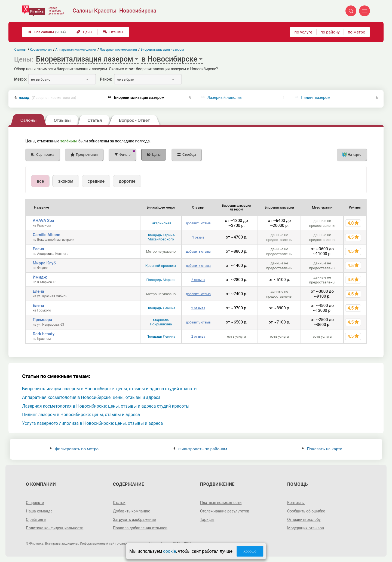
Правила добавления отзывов (140, 528)
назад (48, 98)
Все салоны (47, 32)
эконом (66, 181)
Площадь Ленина (161, 308)
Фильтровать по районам (200, 449)
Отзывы (113, 32)
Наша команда (39, 511)
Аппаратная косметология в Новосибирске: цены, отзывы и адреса (91, 397)
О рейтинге (36, 520)
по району (330, 32)
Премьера (42, 320)
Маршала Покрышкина (161, 322)
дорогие (127, 181)
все (40, 181)
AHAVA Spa (43, 221)
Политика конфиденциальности (55, 528)
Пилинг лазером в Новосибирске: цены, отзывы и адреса (81, 415)
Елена (38, 249)
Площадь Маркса (161, 280)
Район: (106, 79)
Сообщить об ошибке (306, 511)
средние (96, 181)
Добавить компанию (132, 511)
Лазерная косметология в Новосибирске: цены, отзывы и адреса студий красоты (106, 406)
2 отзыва (198, 280)
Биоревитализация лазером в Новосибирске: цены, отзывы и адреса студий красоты (110, 389)
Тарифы (207, 520)
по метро (357, 32)
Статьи (119, 503)
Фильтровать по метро (74, 449)
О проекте (35, 503)
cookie (169, 551)
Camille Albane (46, 235)
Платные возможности (221, 503)
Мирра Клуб (44, 263)
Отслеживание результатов (225, 511)
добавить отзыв (198, 223)
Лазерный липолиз (225, 97)
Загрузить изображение (134, 520)
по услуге (304, 32)
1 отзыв (198, 237)
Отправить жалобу (304, 520)
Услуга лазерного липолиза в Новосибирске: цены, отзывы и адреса (92, 423)
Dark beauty (44, 334)
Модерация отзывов (306, 528)
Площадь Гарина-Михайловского (161, 237)
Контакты (296, 503)
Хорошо (250, 551)
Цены (84, 32)
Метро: (20, 79)
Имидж (40, 277)
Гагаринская (161, 223)
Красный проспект (161, 266)
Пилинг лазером (316, 97)
